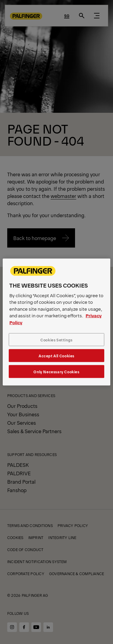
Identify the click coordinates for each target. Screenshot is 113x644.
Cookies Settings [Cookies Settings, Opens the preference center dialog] (56, 340)
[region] (56, 322)
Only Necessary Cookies (56, 372)
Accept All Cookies (56, 356)
